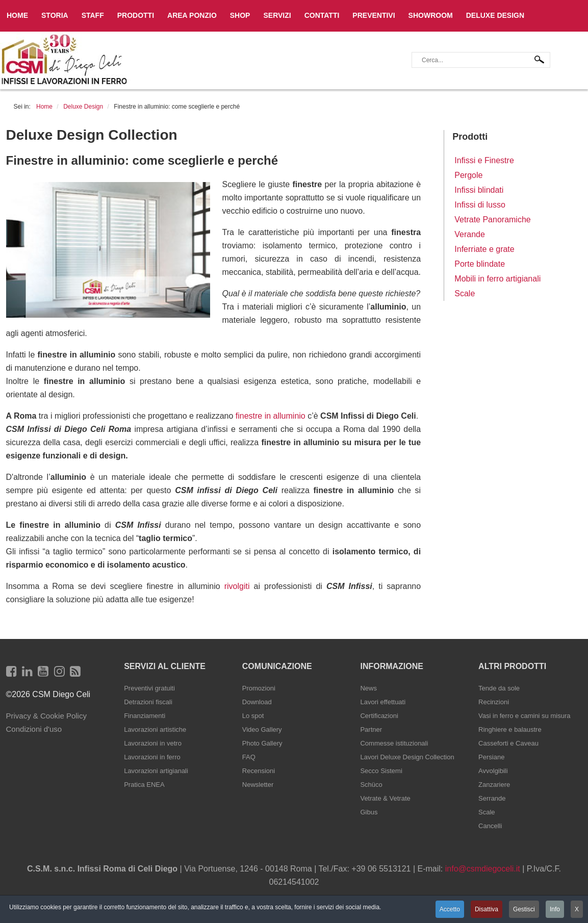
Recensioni (259, 771)
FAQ (249, 757)
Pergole (468, 175)
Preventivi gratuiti (149, 688)
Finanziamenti (145, 716)
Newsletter (258, 785)
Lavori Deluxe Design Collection (407, 757)
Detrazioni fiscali (148, 702)
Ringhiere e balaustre (510, 729)
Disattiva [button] (486, 909)
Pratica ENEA (144, 785)
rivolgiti (237, 586)
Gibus (369, 812)
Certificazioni (379, 716)
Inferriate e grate (484, 249)
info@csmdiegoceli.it (483, 869)
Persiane (491, 757)
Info (555, 909)
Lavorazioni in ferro (152, 757)
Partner (371, 729)
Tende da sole (499, 688)
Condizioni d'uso (34, 729)
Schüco (371, 785)
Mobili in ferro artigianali (497, 279)
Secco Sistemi (381, 771)
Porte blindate (480, 264)
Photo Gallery (262, 743)
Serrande (492, 798)
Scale (465, 293)
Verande (470, 234)
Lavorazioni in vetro (153, 743)
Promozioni (259, 688)
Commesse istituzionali (394, 743)
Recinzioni (494, 702)
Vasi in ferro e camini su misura (524, 716)
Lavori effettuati (383, 702)
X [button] (577, 909)
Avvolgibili (493, 771)
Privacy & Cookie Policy (46, 716)
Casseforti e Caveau (508, 743)
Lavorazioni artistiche (155, 729)
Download (257, 702)
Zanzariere (494, 785)
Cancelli (490, 826)
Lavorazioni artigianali (156, 771)
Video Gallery (262, 729)
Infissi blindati (479, 190)
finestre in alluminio (271, 416)
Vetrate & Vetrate (385, 798)
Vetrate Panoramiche (492, 220)
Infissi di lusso (480, 205)
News (368, 688)
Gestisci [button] (524, 909)
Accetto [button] (449, 909)
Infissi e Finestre (484, 160)
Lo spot (253, 716)
